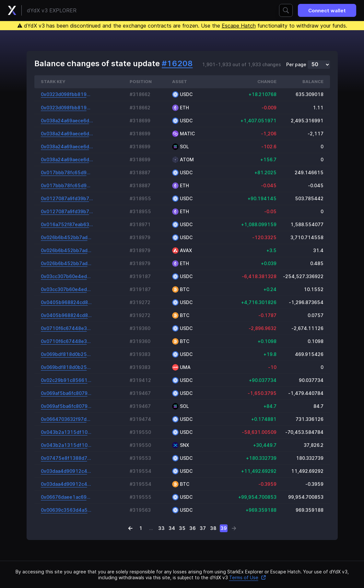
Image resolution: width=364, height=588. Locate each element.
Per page (296, 65)
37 (203, 528)
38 (213, 528)
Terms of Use (248, 577)
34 (172, 528)
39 (224, 528)
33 (161, 528)
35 (182, 528)
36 (193, 528)
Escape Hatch (239, 26)
